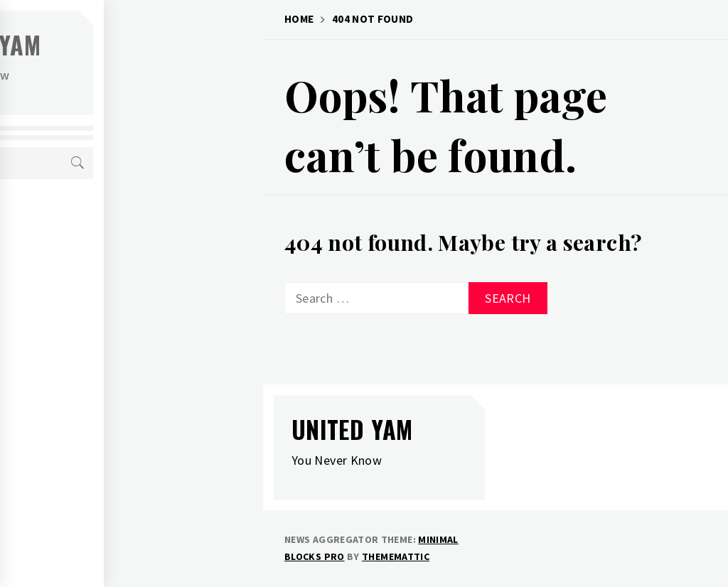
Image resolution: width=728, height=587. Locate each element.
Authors (87, 279)
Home (77, 216)
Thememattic (396, 556)
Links (78, 341)
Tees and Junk (100, 247)
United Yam (139, 44)
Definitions (94, 310)
